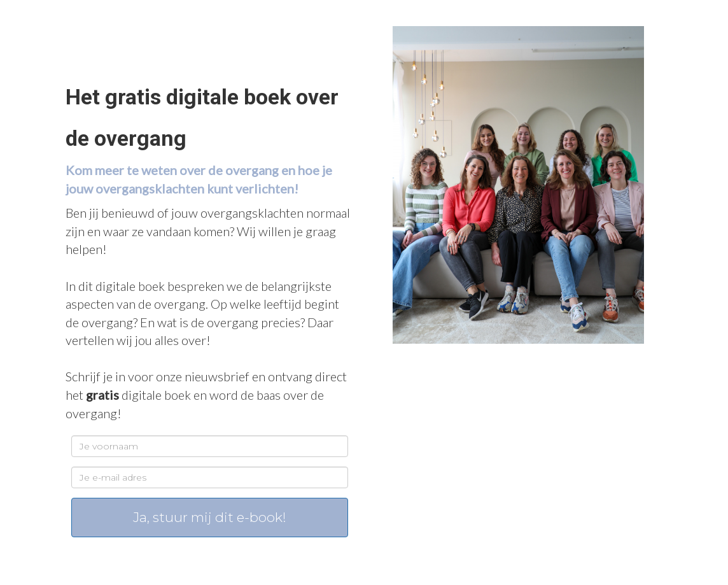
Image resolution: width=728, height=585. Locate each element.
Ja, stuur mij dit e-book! (210, 517)
